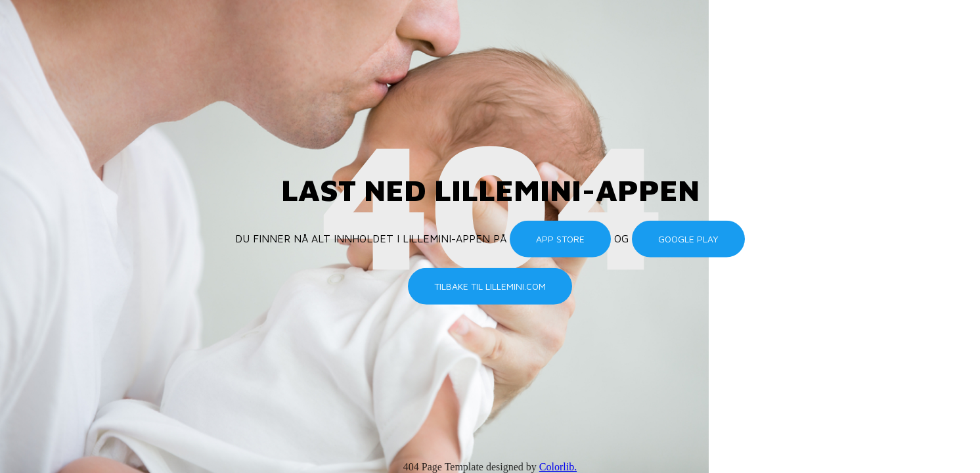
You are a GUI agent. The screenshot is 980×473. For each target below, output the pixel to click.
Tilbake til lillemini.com (490, 286)
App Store (560, 239)
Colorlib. (558, 467)
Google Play (688, 239)
